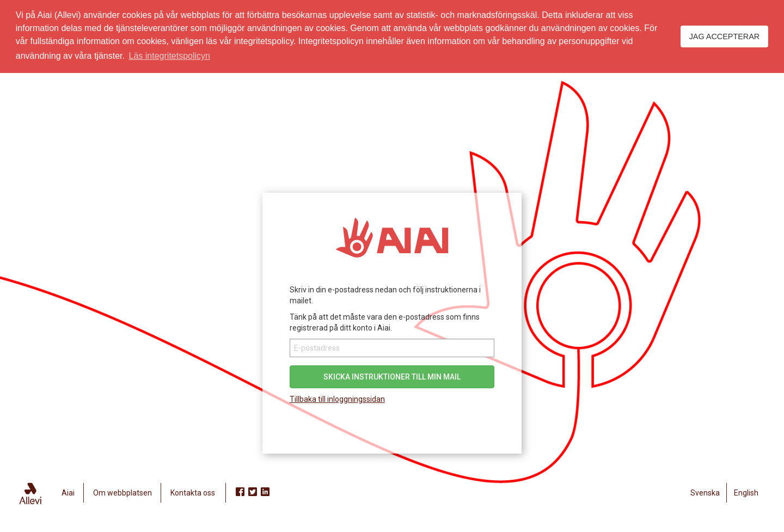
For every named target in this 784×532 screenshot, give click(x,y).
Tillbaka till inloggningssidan (337, 399)
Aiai (68, 493)
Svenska (705, 493)
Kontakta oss (193, 493)
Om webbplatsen (122, 493)
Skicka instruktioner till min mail (392, 377)
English (746, 493)
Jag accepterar (725, 36)
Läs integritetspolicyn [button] (170, 56)
